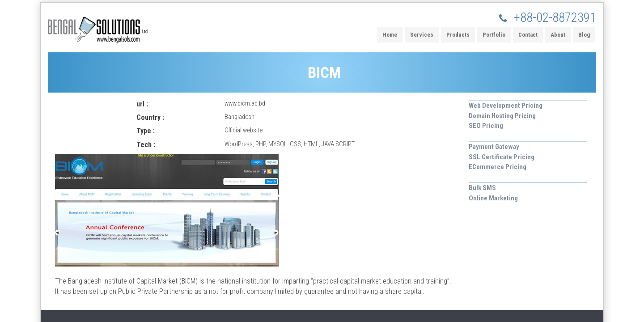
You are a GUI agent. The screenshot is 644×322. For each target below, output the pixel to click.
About (558, 35)
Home (390, 35)
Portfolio (494, 35)
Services (422, 35)
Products (458, 35)
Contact (528, 35)
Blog (584, 35)
